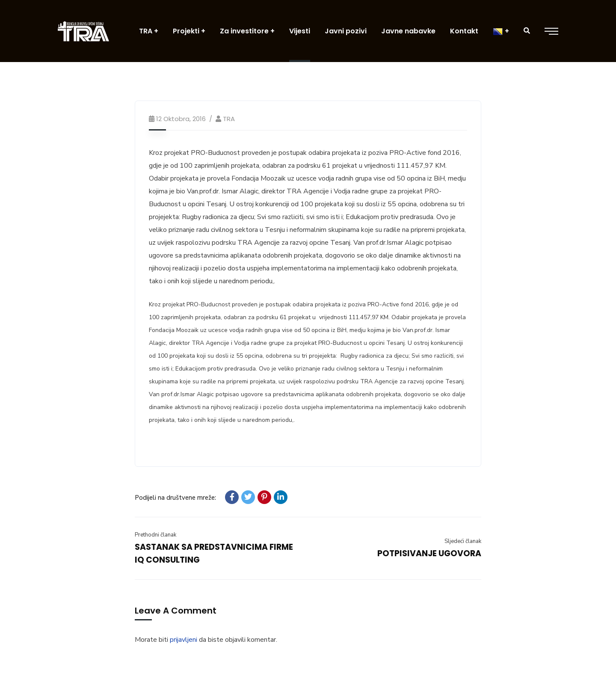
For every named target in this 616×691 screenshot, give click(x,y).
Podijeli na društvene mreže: (175, 498)
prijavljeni (184, 640)
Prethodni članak (155, 535)
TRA (229, 119)
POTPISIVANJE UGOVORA (429, 553)
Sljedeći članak (463, 541)
